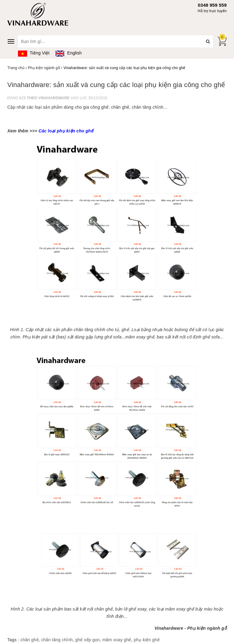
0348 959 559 (212, 5)
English (69, 53)
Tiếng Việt (34, 53)
